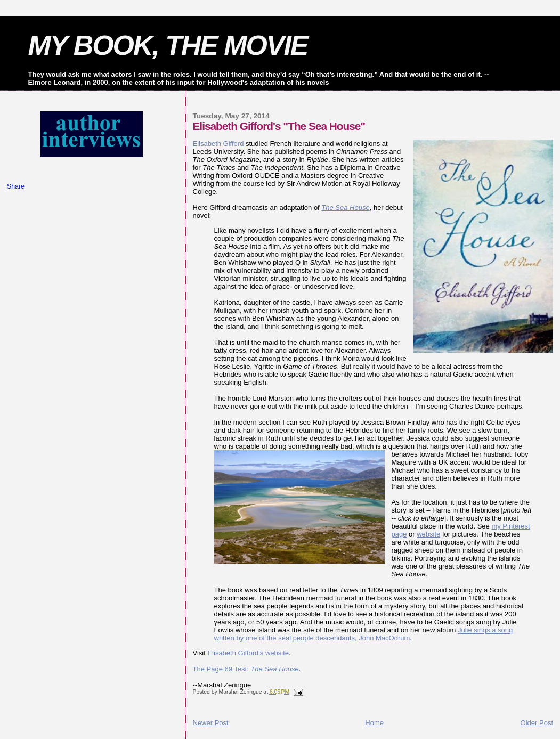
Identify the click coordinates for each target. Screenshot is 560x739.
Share (16, 186)
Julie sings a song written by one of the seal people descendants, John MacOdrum (364, 634)
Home (374, 723)
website (428, 534)
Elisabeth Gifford (218, 144)
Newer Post (211, 723)
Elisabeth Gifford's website (248, 653)
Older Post (537, 723)
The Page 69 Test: (246, 669)
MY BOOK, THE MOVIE (168, 45)
